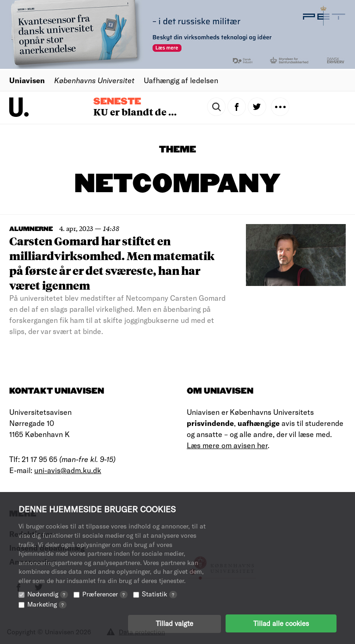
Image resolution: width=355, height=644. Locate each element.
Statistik (159, 593)
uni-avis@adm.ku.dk (68, 470)
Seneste (117, 102)
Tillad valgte (174, 623)
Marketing (47, 604)
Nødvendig (48, 593)
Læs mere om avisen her (227, 445)
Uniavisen (27, 80)
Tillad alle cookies (281, 623)
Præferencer (105, 593)
